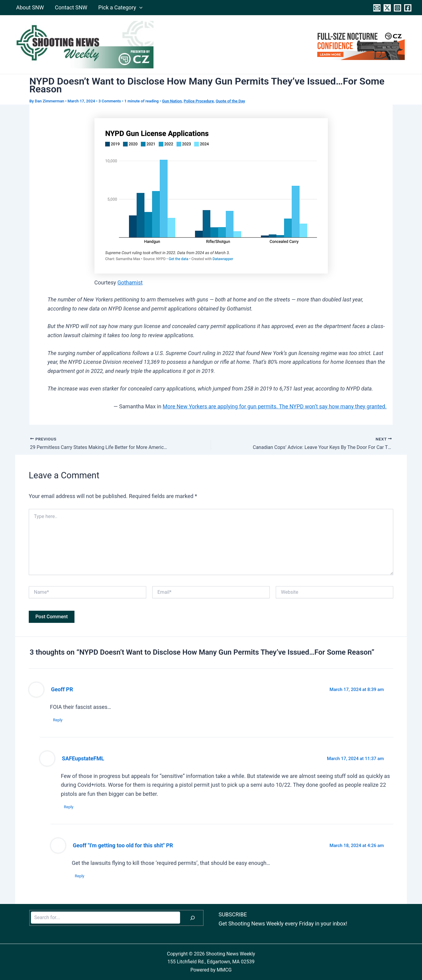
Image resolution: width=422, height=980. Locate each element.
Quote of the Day (230, 101)
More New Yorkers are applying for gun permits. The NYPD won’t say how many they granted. (275, 406)
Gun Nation (172, 101)
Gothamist (130, 282)
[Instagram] (397, 8)
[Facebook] (408, 8)
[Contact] (377, 8)
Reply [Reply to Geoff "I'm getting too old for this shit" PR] (80, 876)
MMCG (224, 970)
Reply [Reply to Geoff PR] (58, 720)
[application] (139, 8)
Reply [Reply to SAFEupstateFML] (69, 807)
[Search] (193, 918)
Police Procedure (199, 101)
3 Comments (110, 101)
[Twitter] (387, 8)
